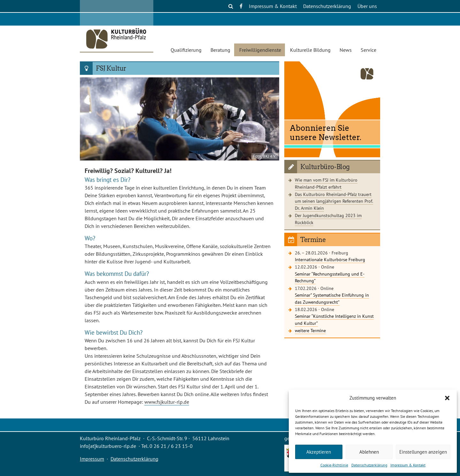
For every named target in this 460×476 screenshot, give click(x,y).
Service (368, 50)
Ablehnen (369, 452)
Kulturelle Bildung (310, 50)
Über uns (367, 6)
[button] (447, 398)
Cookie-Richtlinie (334, 465)
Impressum (92, 459)
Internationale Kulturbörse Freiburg (330, 259)
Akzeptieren (319, 452)
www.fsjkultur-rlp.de (167, 402)
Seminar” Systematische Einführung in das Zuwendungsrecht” (332, 298)
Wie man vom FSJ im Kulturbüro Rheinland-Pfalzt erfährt (326, 183)
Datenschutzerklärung (369, 465)
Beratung (220, 50)
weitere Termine (310, 330)
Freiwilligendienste (260, 50)
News (346, 50)
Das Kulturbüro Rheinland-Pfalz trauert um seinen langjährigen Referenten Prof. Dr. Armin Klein (334, 201)
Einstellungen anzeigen (423, 452)
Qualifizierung (186, 50)
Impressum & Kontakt (408, 465)
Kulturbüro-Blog (325, 167)
